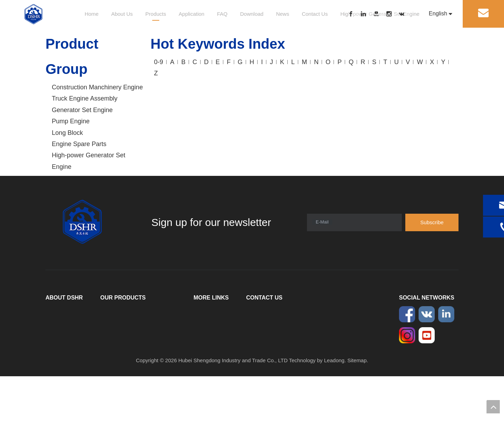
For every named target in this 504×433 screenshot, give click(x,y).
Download (252, 14)
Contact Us (315, 14)
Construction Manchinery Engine (97, 87)
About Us (122, 14)
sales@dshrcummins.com (294, 356)
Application (192, 14)
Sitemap (357, 417)
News (283, 14)
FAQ (222, 14)
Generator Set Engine (82, 110)
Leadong (334, 417)
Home (92, 14)
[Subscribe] (432, 222)
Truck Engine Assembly (85, 98)
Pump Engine (71, 121)
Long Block (67, 133)
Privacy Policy (210, 360)
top (493, 407)
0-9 (159, 62)
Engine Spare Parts (79, 144)
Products (156, 14)
